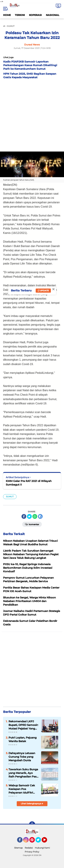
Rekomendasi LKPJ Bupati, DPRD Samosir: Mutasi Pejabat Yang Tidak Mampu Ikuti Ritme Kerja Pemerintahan (23, 725)
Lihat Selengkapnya (32, 804)
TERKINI (20, 15)
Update (43, 291)
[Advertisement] (32, 114)
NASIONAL (53, 15)
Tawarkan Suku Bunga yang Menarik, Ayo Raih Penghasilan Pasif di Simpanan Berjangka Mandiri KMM (23, 773)
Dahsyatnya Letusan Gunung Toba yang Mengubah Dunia (22, 757)
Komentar (32, 524)
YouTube (47, 841)
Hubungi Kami (42, 848)
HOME (7, 15)
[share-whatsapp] (35, 516)
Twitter (40, 841)
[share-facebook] (24, 516)
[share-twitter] (29, 516)
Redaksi (29, 848)
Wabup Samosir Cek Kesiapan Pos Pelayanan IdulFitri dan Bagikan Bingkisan (22, 789)
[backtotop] (32, 824)
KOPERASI (35, 15)
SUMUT (10, 497)
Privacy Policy (32, 852)
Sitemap (18, 848)
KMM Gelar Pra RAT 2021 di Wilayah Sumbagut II (29, 483)
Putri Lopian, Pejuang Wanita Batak (23, 739)
